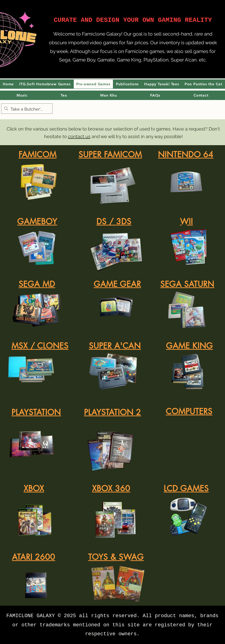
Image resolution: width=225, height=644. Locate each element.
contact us (79, 136)
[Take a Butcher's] (27, 109)
